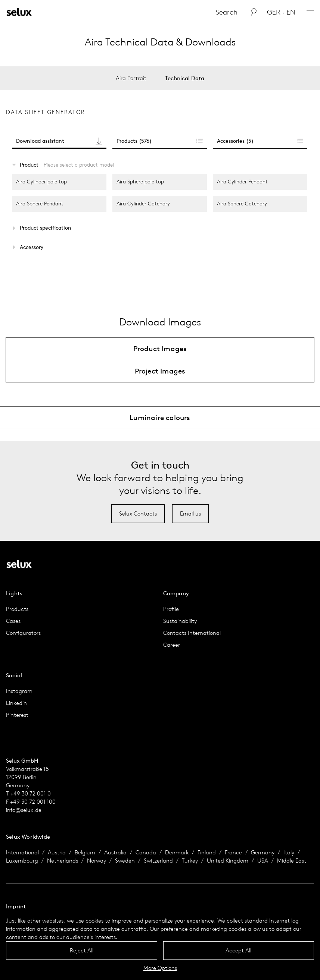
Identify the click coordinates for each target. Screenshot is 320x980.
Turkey (190, 861)
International (22, 852)
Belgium (85, 852)
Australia (115, 852)
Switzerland (158, 861)
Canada (146, 852)
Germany (263, 852)
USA (263, 861)
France (233, 852)
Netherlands (63, 861)
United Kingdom (228, 861)
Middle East (292, 861)
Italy (289, 852)
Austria (57, 852)
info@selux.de (24, 810)
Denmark (177, 852)
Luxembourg (22, 861)
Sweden (125, 861)
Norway (97, 861)
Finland (207, 852)
